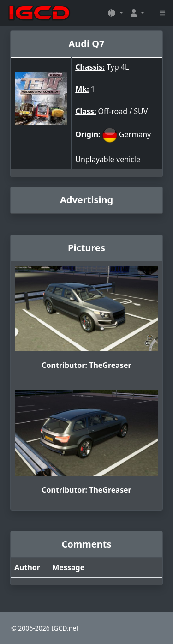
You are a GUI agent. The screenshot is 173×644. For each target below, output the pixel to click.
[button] (115, 13)
